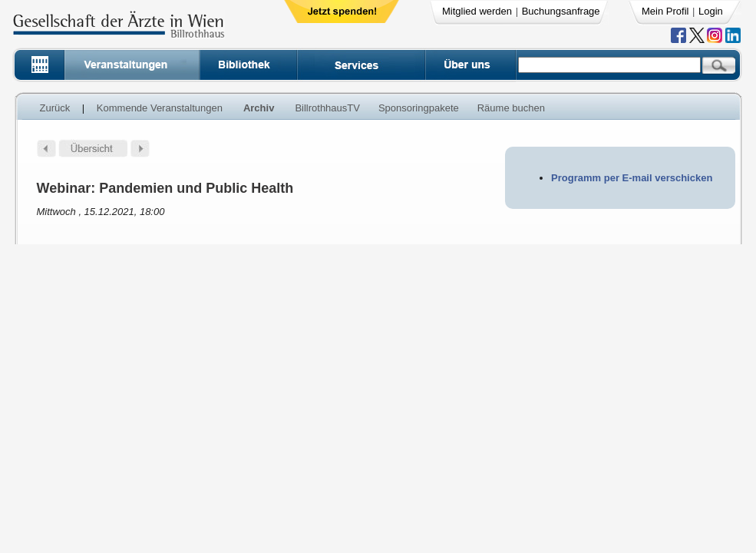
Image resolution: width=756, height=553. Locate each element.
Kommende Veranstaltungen (160, 108)
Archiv (259, 108)
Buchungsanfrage (561, 11)
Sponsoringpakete (419, 108)
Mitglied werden (477, 11)
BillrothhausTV (327, 108)
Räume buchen (511, 108)
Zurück (55, 108)
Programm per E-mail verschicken (632, 178)
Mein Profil (665, 11)
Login (711, 11)
